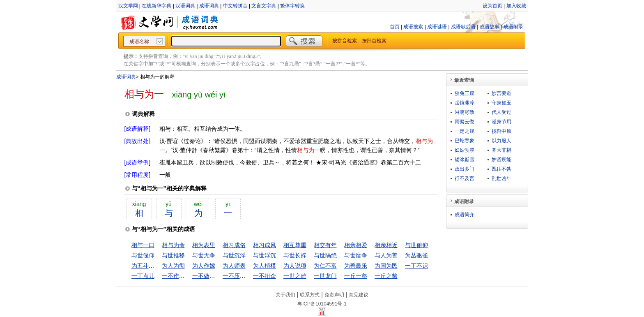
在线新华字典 (156, 6)
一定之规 (465, 131)
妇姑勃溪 (465, 150)
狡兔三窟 (465, 93)
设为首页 (492, 6)
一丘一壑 (356, 276)
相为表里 (204, 245)
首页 (395, 27)
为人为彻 (173, 266)
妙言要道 (501, 93)
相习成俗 (234, 245)
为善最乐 (356, 266)
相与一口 (143, 245)
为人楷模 (264, 266)
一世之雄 (295, 276)
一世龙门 (325, 276)
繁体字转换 (292, 6)
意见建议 (359, 295)
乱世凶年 (501, 178)
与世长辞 (295, 255)
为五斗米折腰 (149, 266)
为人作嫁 (204, 266)
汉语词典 (185, 6)
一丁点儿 (143, 276)
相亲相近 (386, 245)
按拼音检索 (345, 41)
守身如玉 (501, 103)
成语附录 (513, 27)
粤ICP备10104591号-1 (322, 304)
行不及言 (465, 178)
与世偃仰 (143, 255)
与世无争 (204, 255)
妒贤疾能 (501, 160)
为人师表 (234, 266)
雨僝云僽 (465, 122)
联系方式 (310, 295)
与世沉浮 (234, 255)
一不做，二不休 (212, 276)
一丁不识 (416, 266)
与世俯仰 (416, 245)
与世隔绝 (325, 255)
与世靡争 (356, 255)
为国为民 (386, 266)
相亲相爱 (356, 245)
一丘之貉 (386, 276)
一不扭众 (264, 276)
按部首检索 (374, 41)
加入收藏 (516, 6)
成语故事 (490, 27)
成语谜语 (437, 27)
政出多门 (465, 169)
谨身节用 (501, 122)
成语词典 (209, 6)
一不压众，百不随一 (248, 276)
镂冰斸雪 (465, 160)
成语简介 (465, 215)
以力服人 (501, 141)
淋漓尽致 (465, 112)
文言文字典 (264, 6)
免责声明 (334, 295)
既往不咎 (501, 169)
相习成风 (264, 245)
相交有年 (325, 245)
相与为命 (173, 245)
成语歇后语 (463, 27)
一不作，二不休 (182, 276)
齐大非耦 (501, 150)
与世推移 (173, 255)
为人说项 (295, 266)
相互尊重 (295, 245)
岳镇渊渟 (465, 103)
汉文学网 (128, 6)
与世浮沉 (264, 255)
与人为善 (386, 255)
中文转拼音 (235, 6)
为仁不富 (325, 266)
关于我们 (285, 295)
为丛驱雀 (416, 255)
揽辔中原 (501, 131)
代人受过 (501, 112)
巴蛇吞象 (465, 141)
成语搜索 (413, 27)
